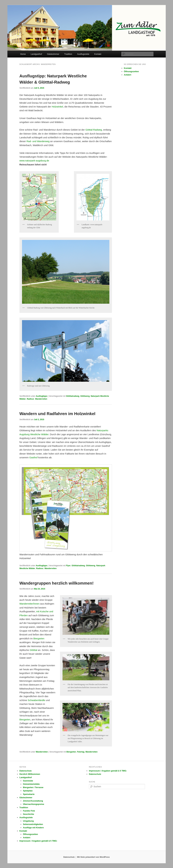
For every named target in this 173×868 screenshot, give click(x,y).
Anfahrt (128, 75)
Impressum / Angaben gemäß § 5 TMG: (38, 841)
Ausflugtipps (42, 396)
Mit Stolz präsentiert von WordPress (93, 857)
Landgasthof (36, 54)
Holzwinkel (57, 107)
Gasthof (33, 457)
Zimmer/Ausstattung (33, 801)
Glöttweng (85, 396)
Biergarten (39, 638)
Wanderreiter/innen (30, 604)
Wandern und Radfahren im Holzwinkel (57, 414)
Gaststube (28, 781)
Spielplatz (28, 791)
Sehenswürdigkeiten (33, 824)
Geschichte (28, 814)
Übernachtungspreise (34, 804)
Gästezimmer (53, 54)
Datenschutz (26, 771)
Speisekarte (29, 794)
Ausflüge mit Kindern (33, 828)
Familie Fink (29, 811)
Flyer (68, 566)
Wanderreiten (41, 399)
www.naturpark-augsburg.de (34, 161)
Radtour (30, 399)
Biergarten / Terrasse (33, 787)
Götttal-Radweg (94, 130)
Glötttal (34, 650)
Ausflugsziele (83, 54)
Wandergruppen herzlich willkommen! (57, 583)
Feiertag (81, 752)
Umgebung (28, 821)
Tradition (68, 54)
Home (23, 54)
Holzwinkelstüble (31, 784)
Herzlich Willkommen (30, 774)
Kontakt (98, 54)
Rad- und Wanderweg (38, 141)
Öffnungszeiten (131, 71)
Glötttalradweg (73, 396)
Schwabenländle (36, 700)
